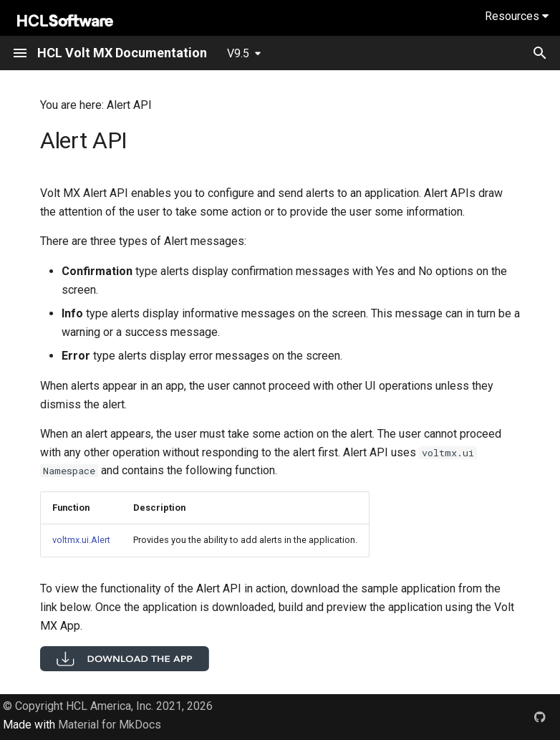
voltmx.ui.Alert (81, 540)
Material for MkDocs (110, 725)
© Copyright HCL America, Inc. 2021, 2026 (108, 706)
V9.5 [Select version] (238, 53)
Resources (517, 16)
